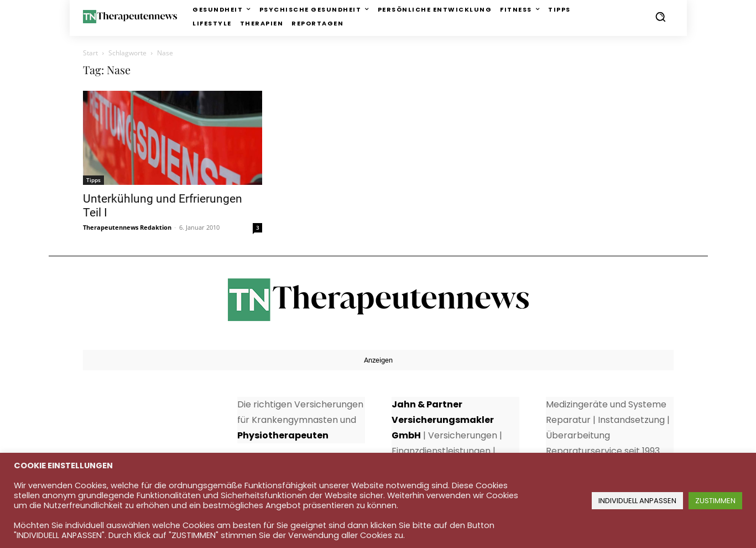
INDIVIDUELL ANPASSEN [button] (637, 501)
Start (90, 53)
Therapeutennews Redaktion (127, 227)
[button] (660, 17)
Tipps (93, 180)
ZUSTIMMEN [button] (715, 501)
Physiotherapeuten (283, 435)
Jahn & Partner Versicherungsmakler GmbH (443, 420)
